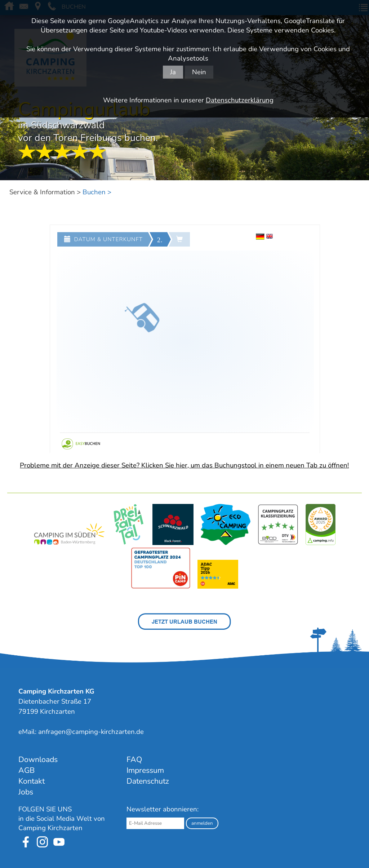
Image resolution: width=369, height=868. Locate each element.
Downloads (38, 759)
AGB (26, 770)
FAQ (134, 759)
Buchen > (97, 192)
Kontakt (32, 781)
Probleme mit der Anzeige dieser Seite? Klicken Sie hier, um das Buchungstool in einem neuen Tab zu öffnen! (184, 465)
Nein (199, 72)
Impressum (145, 770)
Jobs (26, 792)
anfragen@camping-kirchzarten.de (91, 732)
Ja (173, 72)
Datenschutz (148, 781)
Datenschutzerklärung (240, 100)
